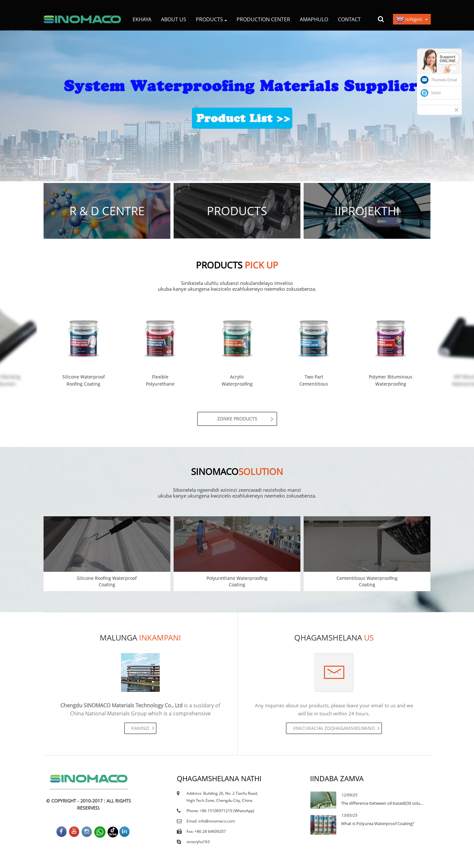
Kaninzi (140, 728)
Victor (436, 93)
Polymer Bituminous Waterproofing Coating (391, 381)
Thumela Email (444, 80)
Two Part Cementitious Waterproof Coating (314, 381)
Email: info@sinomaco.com (211, 821)
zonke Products (237, 419)
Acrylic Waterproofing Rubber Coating (237, 381)
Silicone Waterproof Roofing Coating (84, 380)
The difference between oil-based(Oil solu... (382, 803)
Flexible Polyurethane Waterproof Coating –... (160, 381)
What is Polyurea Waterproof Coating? (378, 823)
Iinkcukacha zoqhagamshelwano (334, 728)
